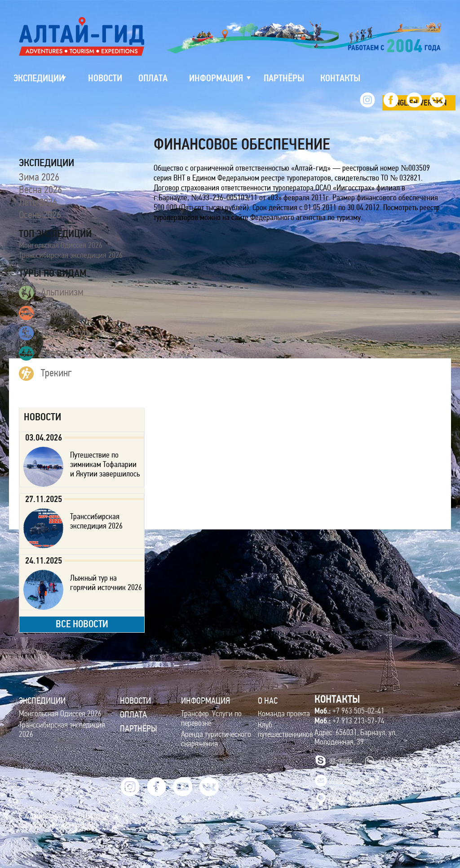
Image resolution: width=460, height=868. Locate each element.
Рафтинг (46, 353)
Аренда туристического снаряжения (216, 739)
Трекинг (45, 374)
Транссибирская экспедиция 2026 (71, 255)
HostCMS (84, 826)
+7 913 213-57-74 (349, 721)
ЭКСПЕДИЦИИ (42, 701)
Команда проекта (284, 714)
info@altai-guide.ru (354, 781)
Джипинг (48, 313)
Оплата (133, 714)
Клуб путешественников (285, 730)
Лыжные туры (56, 333)
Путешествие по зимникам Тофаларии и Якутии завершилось (105, 464)
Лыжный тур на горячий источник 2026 (106, 583)
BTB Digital (93, 816)
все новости (82, 624)
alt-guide (341, 760)
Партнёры (139, 728)
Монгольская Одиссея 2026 (61, 245)
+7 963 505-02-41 (349, 711)
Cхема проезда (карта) (359, 798)
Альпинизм (51, 293)
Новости (135, 701)
